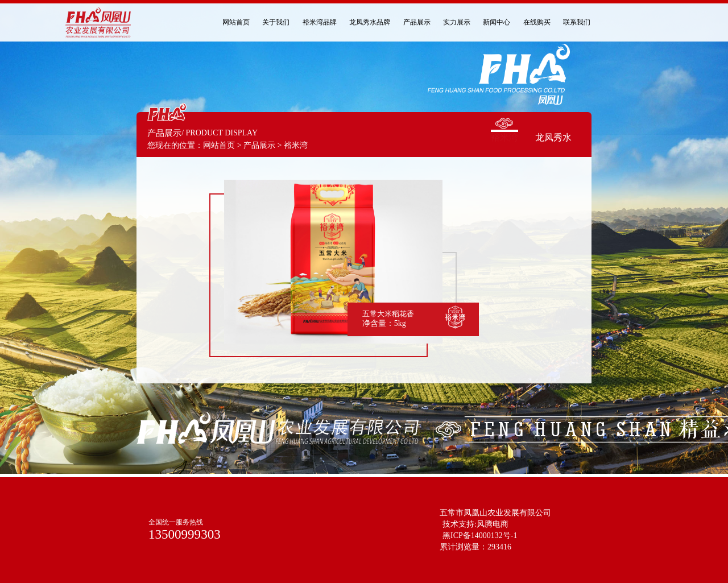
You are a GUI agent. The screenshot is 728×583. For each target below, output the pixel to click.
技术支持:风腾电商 (475, 524)
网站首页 (219, 145)
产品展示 (259, 145)
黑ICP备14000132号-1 (480, 536)
